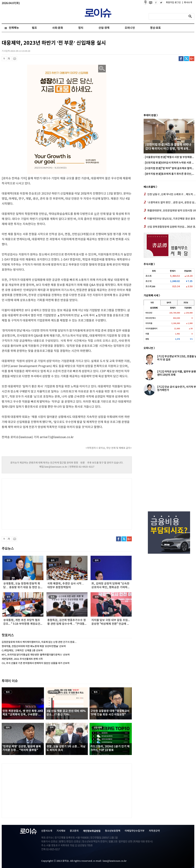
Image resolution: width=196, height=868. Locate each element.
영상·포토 (155, 28)
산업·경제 (104, 28)
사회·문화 (58, 28)
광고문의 (74, 831)
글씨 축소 (4, 59)
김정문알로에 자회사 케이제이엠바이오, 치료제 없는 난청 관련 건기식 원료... (39, 642)
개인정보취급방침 (92, 831)
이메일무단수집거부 (135, 831)
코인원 (186, 303)
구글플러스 (192, 59)
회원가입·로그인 (174, 3)
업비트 (169, 303)
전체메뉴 (14, 28)
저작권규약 (154, 831)
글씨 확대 (9, 59)
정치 (81, 28)
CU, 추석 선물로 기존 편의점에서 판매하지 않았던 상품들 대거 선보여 (36, 663)
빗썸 (152, 303)
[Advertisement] (35, 504)
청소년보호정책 (113, 831)
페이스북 (181, 59)
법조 (34, 28)
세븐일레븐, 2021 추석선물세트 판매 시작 (22, 659)
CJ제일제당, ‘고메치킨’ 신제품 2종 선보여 (22, 651)
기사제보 (61, 831)
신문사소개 (47, 831)
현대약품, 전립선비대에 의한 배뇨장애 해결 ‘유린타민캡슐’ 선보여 (34, 646)
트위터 (186, 59)
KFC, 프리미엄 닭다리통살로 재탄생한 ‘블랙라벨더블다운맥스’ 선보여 (36, 655)
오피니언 (130, 28)
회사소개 (187, 3)
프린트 (15, 59)
